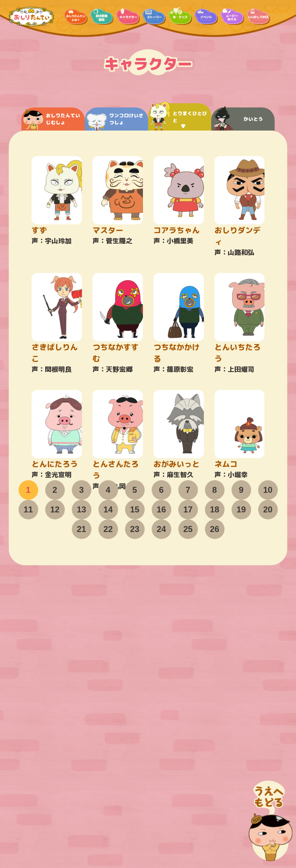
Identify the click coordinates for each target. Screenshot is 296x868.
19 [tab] (241, 509)
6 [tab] (161, 490)
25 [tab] (188, 529)
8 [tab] (215, 490)
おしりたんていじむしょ (52, 120)
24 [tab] (161, 529)
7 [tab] (188, 490)
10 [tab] (268, 490)
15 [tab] (135, 509)
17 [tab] (188, 509)
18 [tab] (215, 509)
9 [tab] (241, 490)
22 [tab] (108, 529)
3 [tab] (81, 490)
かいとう (238, 119)
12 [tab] (55, 509)
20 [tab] (268, 509)
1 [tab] (28, 490)
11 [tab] (28, 509)
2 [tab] (55, 490)
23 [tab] (135, 529)
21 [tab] (81, 529)
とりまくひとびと (178, 117)
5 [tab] (135, 490)
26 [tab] (215, 529)
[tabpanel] (148, 319)
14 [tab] (108, 509)
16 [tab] (161, 509)
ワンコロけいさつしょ (115, 121)
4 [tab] (108, 490)
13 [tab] (81, 509)
